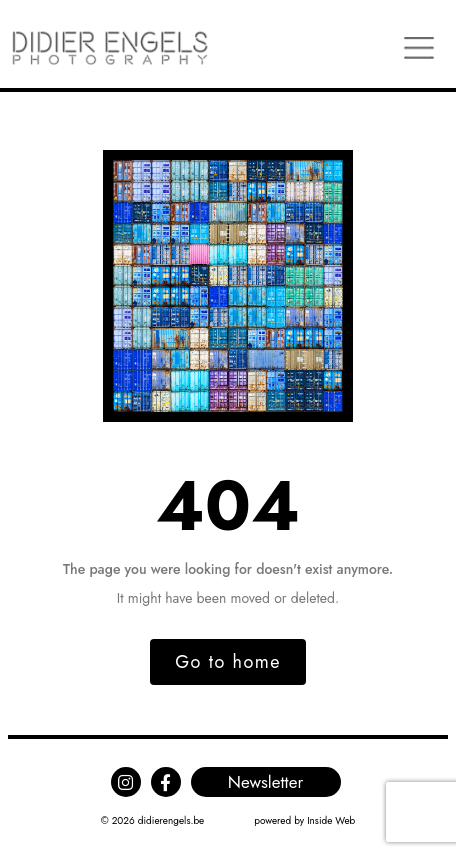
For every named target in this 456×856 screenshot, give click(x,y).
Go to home (228, 662)
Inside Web (331, 820)
